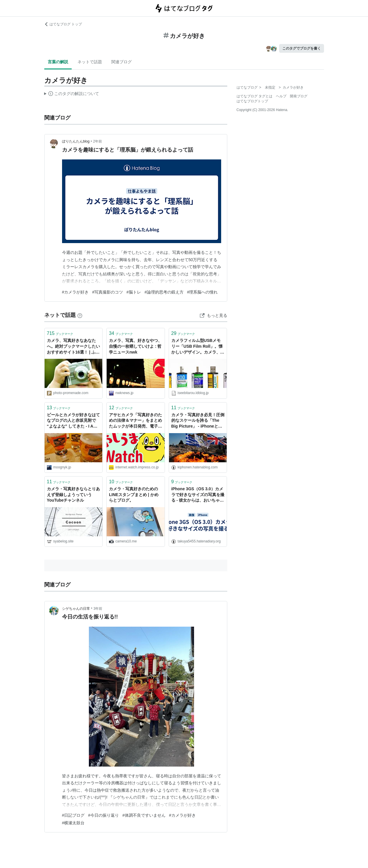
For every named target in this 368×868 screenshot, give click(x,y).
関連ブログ (122, 62)
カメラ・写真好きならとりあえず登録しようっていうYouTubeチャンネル (73, 494)
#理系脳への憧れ (203, 292)
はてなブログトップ (252, 101)
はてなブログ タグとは (255, 96)
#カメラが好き (75, 292)
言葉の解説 (58, 62)
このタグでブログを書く (302, 48)
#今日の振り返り (103, 815)
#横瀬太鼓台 (73, 823)
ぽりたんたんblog (76, 141)
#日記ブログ (73, 815)
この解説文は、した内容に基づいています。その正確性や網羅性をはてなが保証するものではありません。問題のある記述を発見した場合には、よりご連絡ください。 (72, 94)
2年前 (97, 141)
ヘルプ (281, 96)
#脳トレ (134, 292)
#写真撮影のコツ (108, 292)
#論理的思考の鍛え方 (164, 292)
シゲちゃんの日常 (76, 609)
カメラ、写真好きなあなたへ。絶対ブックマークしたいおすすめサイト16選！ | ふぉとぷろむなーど (73, 347)
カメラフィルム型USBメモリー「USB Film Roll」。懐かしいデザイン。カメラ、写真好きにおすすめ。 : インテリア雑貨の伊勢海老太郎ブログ (198, 347)
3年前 (98, 609)
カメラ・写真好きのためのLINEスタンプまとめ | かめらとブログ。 (134, 494)
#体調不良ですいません (144, 815)
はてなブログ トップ (63, 24)
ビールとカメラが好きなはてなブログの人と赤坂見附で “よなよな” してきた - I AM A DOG (73, 421)
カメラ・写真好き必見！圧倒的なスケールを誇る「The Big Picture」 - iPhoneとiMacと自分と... (198, 421)
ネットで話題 (90, 62)
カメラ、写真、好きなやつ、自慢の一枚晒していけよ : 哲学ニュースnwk (135, 346)
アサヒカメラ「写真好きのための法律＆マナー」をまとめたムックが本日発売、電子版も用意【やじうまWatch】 (135, 421)
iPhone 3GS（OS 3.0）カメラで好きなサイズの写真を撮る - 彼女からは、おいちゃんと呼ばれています (198, 495)
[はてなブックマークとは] (80, 315)
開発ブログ (299, 96)
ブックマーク (60, 333)
